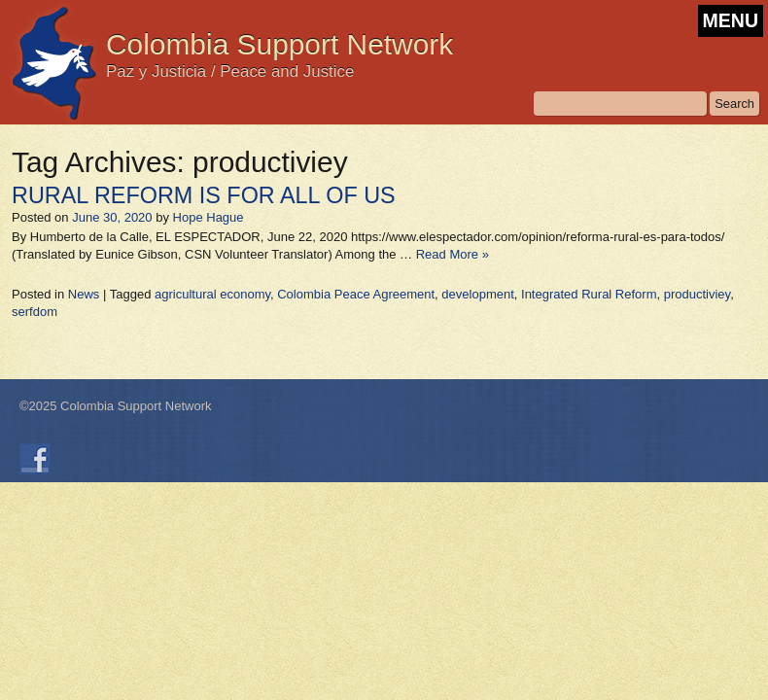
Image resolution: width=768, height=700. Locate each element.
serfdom (35, 312)
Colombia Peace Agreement (356, 294)
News (84, 294)
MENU (731, 20)
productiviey (697, 294)
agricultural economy (212, 294)
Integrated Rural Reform (589, 294)
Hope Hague (209, 217)
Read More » (453, 254)
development (477, 294)
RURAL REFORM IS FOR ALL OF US (204, 195)
